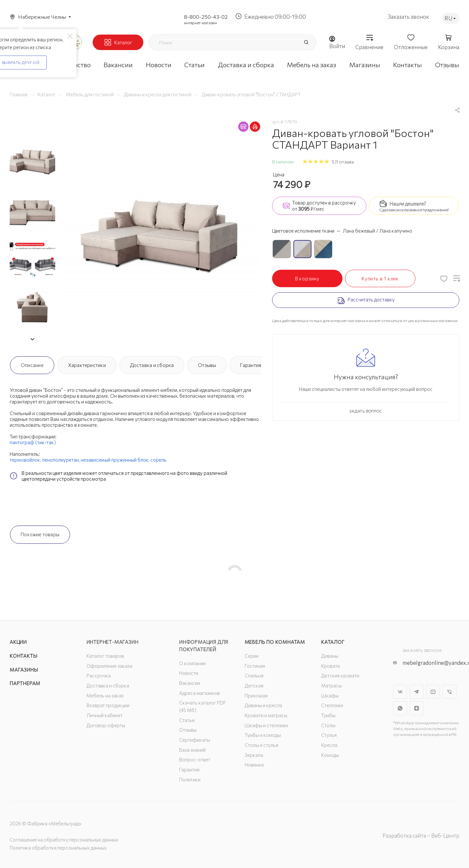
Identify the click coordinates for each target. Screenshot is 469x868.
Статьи (187, 720)
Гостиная (255, 666)
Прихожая (256, 695)
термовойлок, (25, 460)
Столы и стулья (261, 745)
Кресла (329, 745)
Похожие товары (40, 534)
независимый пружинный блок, (115, 460)
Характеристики (87, 365)
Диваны (330, 656)
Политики (190, 779)
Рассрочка (99, 675)
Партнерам (25, 683)
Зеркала (254, 755)
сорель (158, 460)
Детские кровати (340, 675)
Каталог (333, 642)
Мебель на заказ (105, 695)
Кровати (331, 666)
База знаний (192, 750)
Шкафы (330, 695)
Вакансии (190, 683)
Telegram (417, 692)
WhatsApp (400, 708)
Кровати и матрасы (266, 715)
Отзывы (207, 365)
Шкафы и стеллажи (266, 725)
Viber (449, 692)
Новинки (254, 765)
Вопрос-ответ (195, 759)
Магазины (24, 670)
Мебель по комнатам (275, 642)
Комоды (330, 755)
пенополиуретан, (61, 460)
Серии (252, 656)
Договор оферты (106, 725)
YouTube (433, 692)
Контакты (23, 656)
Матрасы (331, 685)
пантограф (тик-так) (33, 442)
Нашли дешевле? (408, 204)
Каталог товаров (105, 656)
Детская (254, 685)
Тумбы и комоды (263, 735)
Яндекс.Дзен (417, 708)
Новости (189, 673)
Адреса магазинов (199, 693)
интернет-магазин (200, 23)
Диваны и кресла (263, 705)
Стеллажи (332, 705)
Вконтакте (400, 692)
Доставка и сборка (152, 365)
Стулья (329, 735)
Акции (18, 642)
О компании (192, 663)
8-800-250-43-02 (206, 17)
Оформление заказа (109, 666)
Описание (32, 365)
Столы (328, 725)
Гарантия (251, 365)
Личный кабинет (105, 715)
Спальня (254, 675)
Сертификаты (195, 740)
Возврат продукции (108, 705)
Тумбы (328, 715)
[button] (32, 339)
